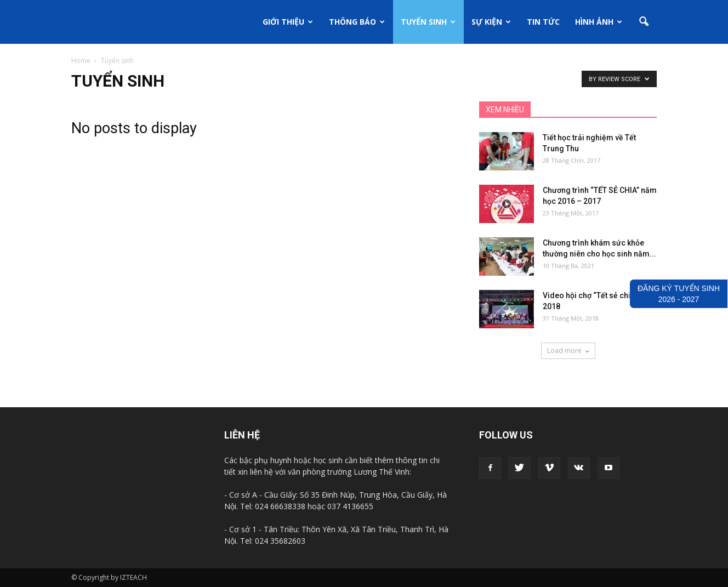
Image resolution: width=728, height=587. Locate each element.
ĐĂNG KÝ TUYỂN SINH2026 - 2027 (679, 294)
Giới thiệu (288, 22)
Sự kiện (491, 22)
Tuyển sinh (428, 22)
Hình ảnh (599, 22)
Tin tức (543, 22)
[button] (644, 22)
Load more (568, 351)
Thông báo (357, 22)
